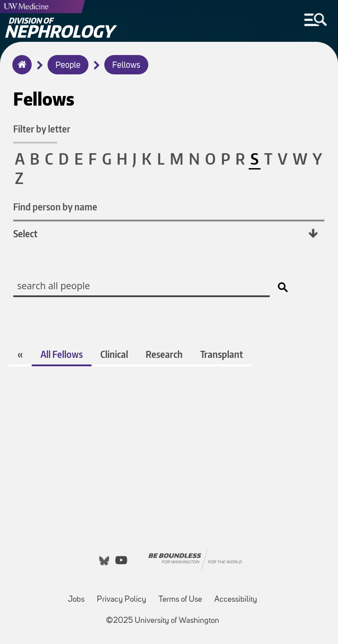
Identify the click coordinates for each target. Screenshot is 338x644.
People (68, 66)
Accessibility (236, 600)
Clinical (114, 354)
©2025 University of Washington (163, 621)
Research (164, 354)
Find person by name (55, 207)
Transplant (222, 354)
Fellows (126, 66)
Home (20, 70)
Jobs (76, 600)
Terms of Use (180, 600)
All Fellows (62, 354)
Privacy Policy (121, 600)
